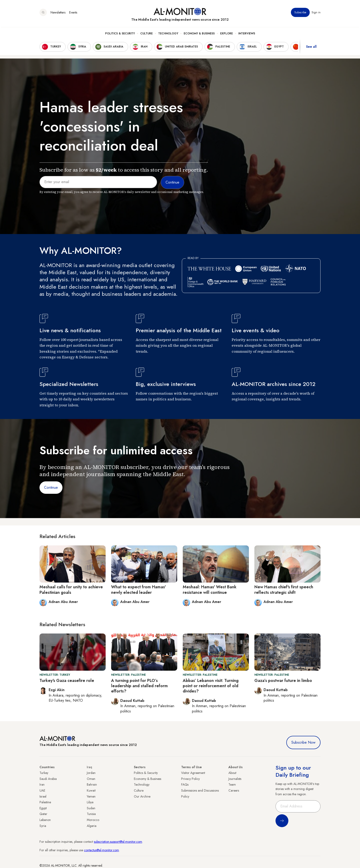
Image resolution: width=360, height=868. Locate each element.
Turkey (44, 773)
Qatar (43, 814)
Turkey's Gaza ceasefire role (67, 681)
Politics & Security (120, 35)
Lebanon (45, 820)
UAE (42, 790)
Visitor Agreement (193, 773)
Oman (91, 779)
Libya (90, 802)
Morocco (93, 820)
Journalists (235, 779)
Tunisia (91, 814)
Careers (234, 790)
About (232, 773)
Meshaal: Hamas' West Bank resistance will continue (210, 590)
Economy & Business (199, 35)
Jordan (91, 773)
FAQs (185, 784)
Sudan (91, 808)
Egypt (43, 808)
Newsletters (58, 14)
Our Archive (142, 796)
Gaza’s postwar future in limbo (283, 681)
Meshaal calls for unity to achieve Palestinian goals (71, 590)
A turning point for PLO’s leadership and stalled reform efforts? (139, 686)
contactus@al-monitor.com (101, 850)
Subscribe (300, 14)
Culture (146, 35)
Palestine (45, 802)
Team (232, 784)
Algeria (92, 826)
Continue (51, 487)
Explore (226, 35)
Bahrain (92, 784)
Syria (43, 826)
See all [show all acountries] (311, 48)
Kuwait (91, 790)
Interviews (247, 35)
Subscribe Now (303, 742)
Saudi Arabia (48, 779)
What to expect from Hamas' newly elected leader (138, 590)
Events (73, 14)
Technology (168, 35)
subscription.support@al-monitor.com (118, 842)
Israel (43, 796)
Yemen (91, 796)
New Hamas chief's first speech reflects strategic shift (284, 590)
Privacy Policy (190, 779)
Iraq (89, 767)
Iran (42, 784)
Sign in (316, 14)
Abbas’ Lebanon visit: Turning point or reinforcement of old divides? (211, 686)
